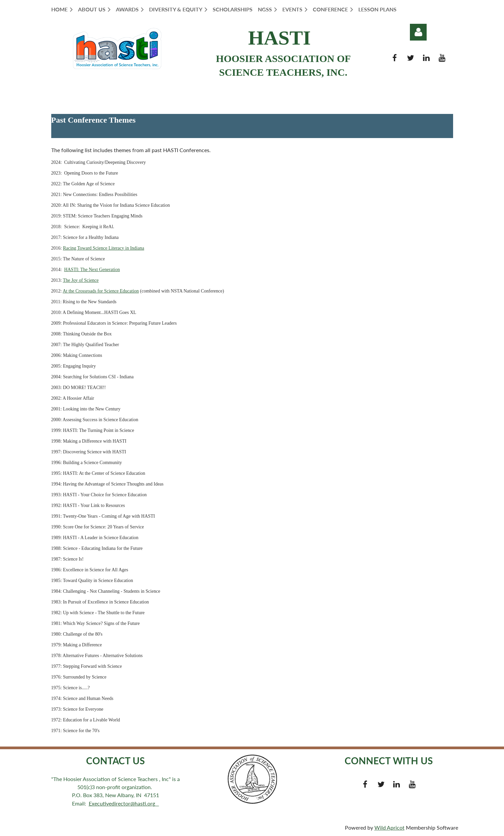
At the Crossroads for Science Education (101, 291)
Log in (418, 32)
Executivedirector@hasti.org (124, 803)
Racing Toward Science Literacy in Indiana (104, 248)
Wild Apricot (389, 827)
